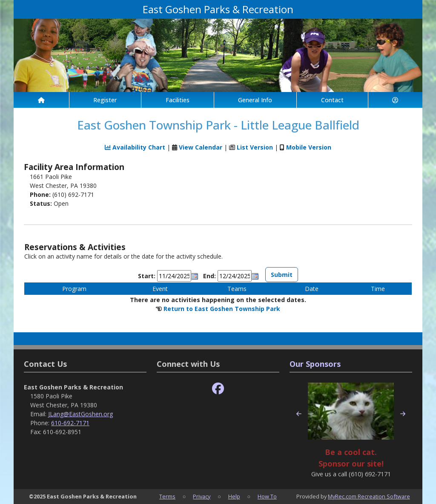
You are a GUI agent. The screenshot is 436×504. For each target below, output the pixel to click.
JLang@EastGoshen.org (80, 414)
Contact (332, 100)
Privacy (202, 496)
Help (234, 496)
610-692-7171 (70, 423)
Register (105, 100)
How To (267, 496)
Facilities (178, 100)
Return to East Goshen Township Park (222, 309)
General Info (255, 100)
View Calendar (201, 147)
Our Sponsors (315, 364)
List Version (255, 147)
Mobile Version (309, 147)
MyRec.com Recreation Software (369, 496)
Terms (167, 496)
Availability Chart (135, 147)
